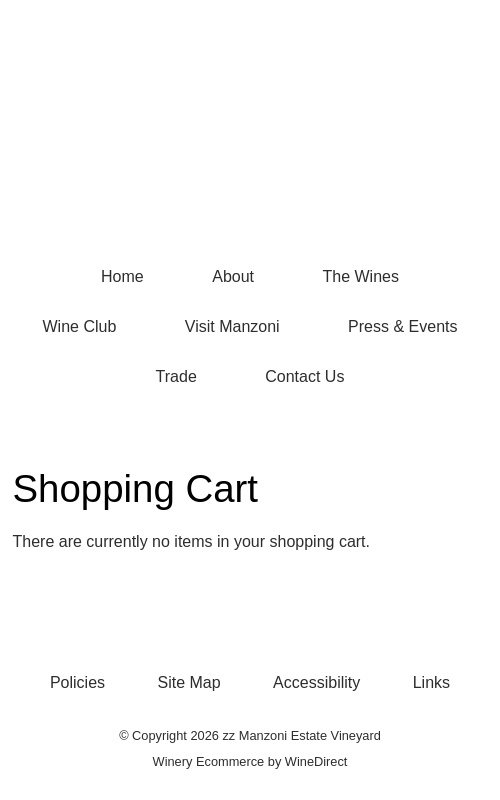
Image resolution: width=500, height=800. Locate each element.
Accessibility (316, 682)
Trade (176, 376)
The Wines (360, 276)
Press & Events (402, 326)
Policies (77, 682)
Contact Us (304, 376)
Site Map (189, 682)
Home (122, 276)
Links (431, 682)
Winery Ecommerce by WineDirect (250, 761)
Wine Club (80, 326)
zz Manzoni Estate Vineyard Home (250, 150)
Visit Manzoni (232, 326)
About (233, 276)
